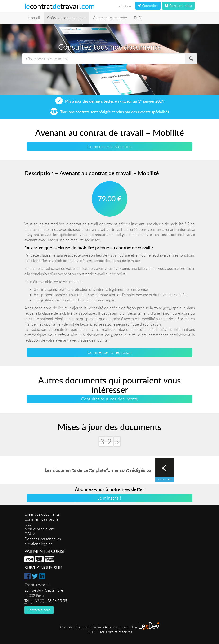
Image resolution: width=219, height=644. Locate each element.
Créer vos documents (42, 514)
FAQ (138, 18)
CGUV (30, 534)
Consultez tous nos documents (109, 399)
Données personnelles (43, 539)
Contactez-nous (39, 610)
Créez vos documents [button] (66, 18)
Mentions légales (38, 544)
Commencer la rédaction (109, 146)
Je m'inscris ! (109, 498)
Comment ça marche (110, 18)
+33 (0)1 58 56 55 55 (50, 601)
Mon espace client (39, 529)
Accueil (34, 18)
